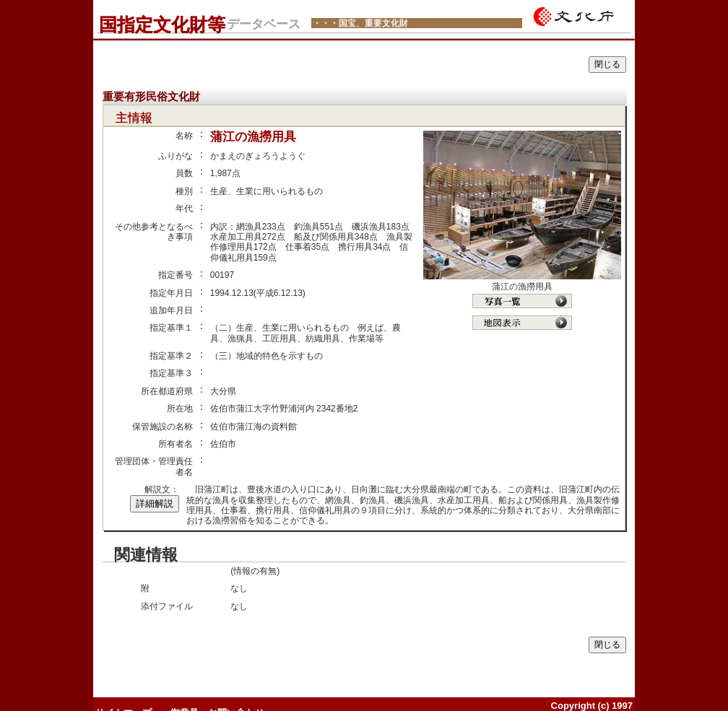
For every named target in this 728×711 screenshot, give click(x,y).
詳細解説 (155, 503)
